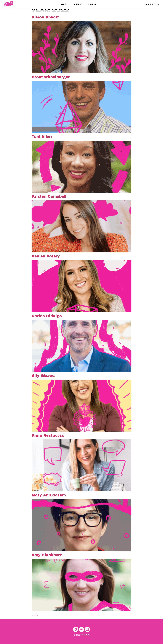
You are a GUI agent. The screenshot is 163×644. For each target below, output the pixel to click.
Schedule (91, 4)
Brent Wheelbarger (51, 77)
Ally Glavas (43, 376)
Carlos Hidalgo (47, 316)
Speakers (77, 4)
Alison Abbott (45, 17)
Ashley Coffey (46, 256)
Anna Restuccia (48, 435)
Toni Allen (42, 137)
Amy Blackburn (47, 555)
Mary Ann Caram (49, 495)
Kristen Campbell (49, 196)
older (35, 615)
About (64, 4)
